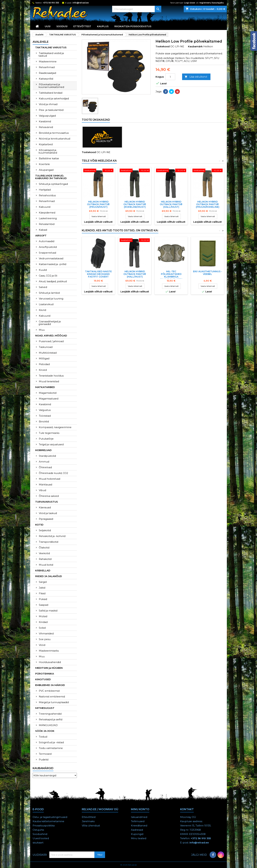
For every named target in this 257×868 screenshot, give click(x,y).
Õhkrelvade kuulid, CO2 (53, 473)
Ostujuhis (38, 830)
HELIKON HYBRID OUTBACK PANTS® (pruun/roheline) (208, 204)
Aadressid (137, 830)
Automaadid (47, 241)
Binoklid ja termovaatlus (54, 133)
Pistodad (44, 364)
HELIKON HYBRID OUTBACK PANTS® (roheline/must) (135, 204)
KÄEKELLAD (43, 570)
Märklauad (45, 485)
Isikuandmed (139, 817)
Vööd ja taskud (48, 513)
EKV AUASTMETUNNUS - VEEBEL (208, 273)
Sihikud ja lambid (49, 293)
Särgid (43, 582)
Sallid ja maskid (48, 611)
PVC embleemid (49, 691)
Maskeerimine (48, 61)
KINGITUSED (43, 679)
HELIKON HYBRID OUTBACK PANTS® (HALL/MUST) (171, 204)
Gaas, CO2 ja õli (48, 276)
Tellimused (138, 821)
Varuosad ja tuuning (51, 299)
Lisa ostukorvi (196, 77)
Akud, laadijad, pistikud (53, 281)
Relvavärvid (46, 127)
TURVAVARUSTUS (47, 502)
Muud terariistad (49, 381)
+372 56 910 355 (51, 3)
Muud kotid (46, 565)
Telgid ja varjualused (51, 444)
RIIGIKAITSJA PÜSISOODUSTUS (133, 26)
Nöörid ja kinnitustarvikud (54, 139)
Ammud (44, 462)
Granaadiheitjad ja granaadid (50, 323)
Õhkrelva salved (49, 496)
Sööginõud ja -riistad (51, 742)
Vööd (42, 645)
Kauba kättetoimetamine (48, 821)
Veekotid (44, 553)
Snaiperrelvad (47, 253)
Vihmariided (46, 633)
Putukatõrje (46, 439)
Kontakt (187, 809)
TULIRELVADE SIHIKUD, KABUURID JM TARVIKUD (51, 177)
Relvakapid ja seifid (51, 719)
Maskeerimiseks (49, 651)
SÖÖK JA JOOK (45, 731)
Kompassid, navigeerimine (55, 427)
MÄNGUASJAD (48, 725)
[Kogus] (170, 77)
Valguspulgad (47, 116)
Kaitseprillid (46, 79)
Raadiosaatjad (47, 73)
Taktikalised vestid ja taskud (51, 54)
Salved (43, 287)
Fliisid (42, 593)
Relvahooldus (47, 195)
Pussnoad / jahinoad (51, 341)
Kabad (43, 230)
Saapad (44, 605)
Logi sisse (190, 3)
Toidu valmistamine (51, 748)
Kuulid (43, 270)
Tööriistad (45, 416)
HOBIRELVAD (43, 450)
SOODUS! (62, 26)
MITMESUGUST (45, 708)
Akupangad (46, 170)
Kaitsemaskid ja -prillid (53, 264)
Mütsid (43, 616)
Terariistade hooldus (51, 376)
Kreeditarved (139, 826)
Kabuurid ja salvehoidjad (54, 98)
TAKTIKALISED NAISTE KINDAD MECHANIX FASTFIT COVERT (98, 274)
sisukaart (38, 843)
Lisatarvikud (46, 304)
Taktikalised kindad (51, 93)
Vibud (42, 490)
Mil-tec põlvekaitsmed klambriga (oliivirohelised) (171, 275)
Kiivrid (42, 310)
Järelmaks (88, 821)
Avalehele (41, 42)
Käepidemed (47, 213)
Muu (42, 330)
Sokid (42, 628)
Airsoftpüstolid (48, 247)
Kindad (43, 622)
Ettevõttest (82, 26)
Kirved (43, 370)
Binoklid (44, 421)
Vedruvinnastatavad (51, 258)
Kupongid (137, 834)
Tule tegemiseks (49, 433)
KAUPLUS (103, 26)
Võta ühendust (91, 826)
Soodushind (40, 834)
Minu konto (140, 809)
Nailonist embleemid (52, 697)
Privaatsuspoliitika (44, 826)
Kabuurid (45, 207)
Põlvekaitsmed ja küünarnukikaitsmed (51, 86)
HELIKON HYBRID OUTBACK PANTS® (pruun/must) (98, 204)
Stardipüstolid (47, 456)
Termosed (45, 754)
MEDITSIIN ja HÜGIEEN (49, 668)
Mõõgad (44, 358)
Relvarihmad (47, 67)
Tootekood (163, 46)
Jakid (42, 588)
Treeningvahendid (50, 714)
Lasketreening (48, 218)
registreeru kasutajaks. (212, 3)
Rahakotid (45, 559)
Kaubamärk (195, 46)
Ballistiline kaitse (49, 158)
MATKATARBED (45, 387)
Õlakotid (44, 548)
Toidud (43, 737)
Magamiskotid (48, 393)
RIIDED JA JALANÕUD (49, 576)
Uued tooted (41, 838)
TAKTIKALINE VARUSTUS (51, 47)
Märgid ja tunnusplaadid (54, 702)
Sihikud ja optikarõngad (53, 184)
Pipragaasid (46, 519)
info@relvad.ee (81, 3)
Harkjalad (45, 190)
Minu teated (139, 838)
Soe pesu (45, 639)
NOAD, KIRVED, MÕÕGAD (51, 336)
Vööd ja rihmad (48, 104)
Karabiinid (45, 121)
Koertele (44, 164)
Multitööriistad (48, 353)
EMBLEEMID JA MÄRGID (50, 685)
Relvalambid (47, 224)
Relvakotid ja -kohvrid (52, 536)
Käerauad (45, 507)
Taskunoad (46, 347)
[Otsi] (137, 9)
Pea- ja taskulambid (51, 110)
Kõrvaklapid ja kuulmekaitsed (48, 151)
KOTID (39, 525)
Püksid (43, 599)
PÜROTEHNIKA (45, 674)
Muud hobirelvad (49, 479)
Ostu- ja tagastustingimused (50, 817)
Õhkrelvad (45, 467)
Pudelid (44, 760)
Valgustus (45, 410)
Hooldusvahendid (50, 662)
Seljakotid (45, 530)
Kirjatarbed (46, 144)
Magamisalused (49, 399)
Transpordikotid (49, 542)
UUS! (48, 26)
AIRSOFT (41, 235)
